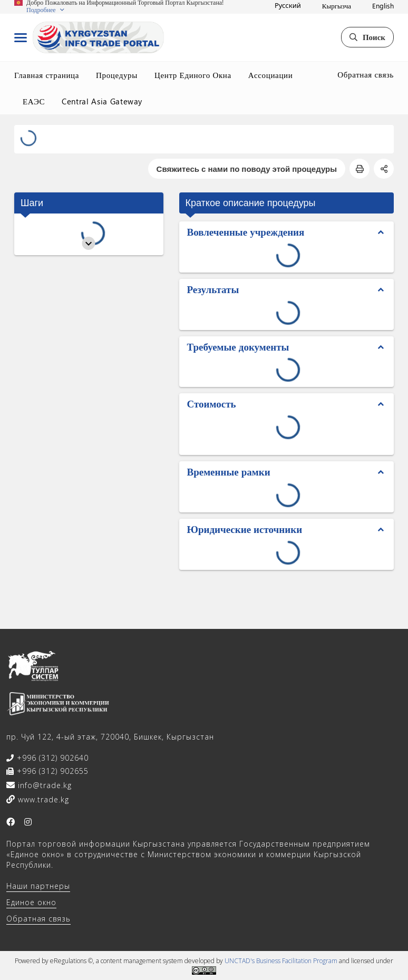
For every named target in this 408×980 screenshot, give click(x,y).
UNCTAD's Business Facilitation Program (281, 961)
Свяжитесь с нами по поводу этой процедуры (247, 169)
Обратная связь (366, 74)
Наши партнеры (38, 886)
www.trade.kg (42, 799)
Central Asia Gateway (102, 101)
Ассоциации (271, 75)
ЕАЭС (34, 101)
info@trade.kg (43, 785)
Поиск (367, 37)
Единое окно (31, 902)
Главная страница (47, 75)
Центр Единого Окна (193, 75)
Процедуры (117, 75)
